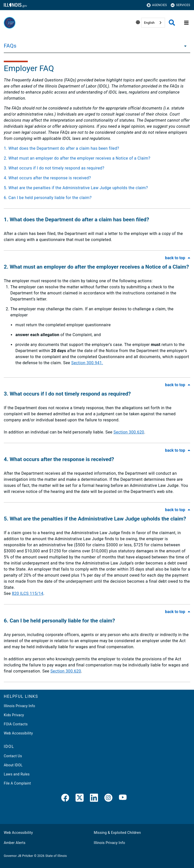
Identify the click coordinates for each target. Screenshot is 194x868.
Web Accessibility (18, 733)
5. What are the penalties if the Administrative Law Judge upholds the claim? (76, 188)
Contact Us (13, 756)
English (149, 23)
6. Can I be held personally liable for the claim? (48, 198)
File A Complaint (17, 783)
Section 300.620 (129, 432)
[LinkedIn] (94, 799)
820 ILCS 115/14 (28, 593)
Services (180, 5)
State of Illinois (56, 856)
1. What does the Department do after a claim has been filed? (61, 148)
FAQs (10, 46)
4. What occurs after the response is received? (47, 178)
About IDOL (13, 765)
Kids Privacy (14, 715)
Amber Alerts (15, 843)
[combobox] (153, 23)
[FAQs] (184, 46)
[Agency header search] (172, 23)
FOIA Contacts (16, 724)
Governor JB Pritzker (18, 856)
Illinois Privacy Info (19, 706)
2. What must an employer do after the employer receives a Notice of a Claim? (77, 158)
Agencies (157, 5)
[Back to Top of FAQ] (178, 258)
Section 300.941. (87, 363)
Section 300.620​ (66, 671)
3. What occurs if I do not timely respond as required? (54, 168)
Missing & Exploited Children (117, 833)
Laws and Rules (17, 774)
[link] (65, 799)
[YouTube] (123, 799)
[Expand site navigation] (186, 23)
